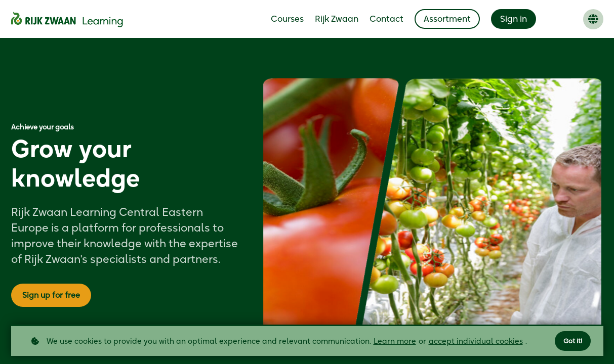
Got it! (572, 340)
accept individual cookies (476, 340)
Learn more (395, 340)
